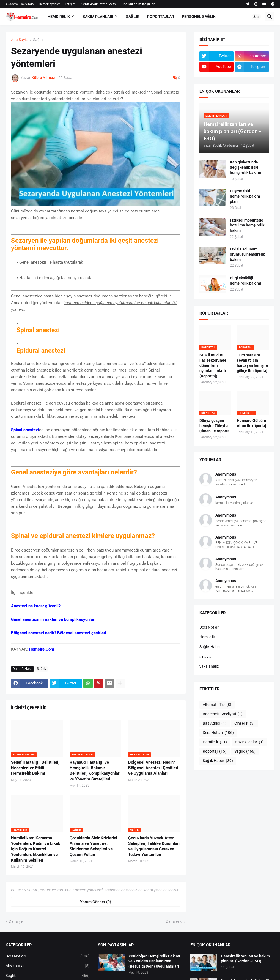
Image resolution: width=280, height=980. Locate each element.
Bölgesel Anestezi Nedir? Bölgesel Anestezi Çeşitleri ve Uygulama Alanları (153, 768)
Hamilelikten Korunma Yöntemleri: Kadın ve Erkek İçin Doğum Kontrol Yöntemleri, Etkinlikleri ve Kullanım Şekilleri (36, 849)
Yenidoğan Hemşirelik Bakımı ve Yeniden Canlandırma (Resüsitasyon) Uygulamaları (154, 961)
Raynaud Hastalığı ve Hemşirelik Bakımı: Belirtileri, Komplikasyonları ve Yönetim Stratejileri (95, 771)
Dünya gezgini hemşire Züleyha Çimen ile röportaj (215, 426)
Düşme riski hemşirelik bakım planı (245, 196)
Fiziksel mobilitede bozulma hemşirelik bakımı (247, 225)
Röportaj (215, 752)
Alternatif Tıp (217, 705)
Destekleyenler (49, 4)
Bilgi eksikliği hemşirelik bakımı (245, 281)
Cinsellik (245, 724)
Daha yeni (17, 921)
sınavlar (206, 657)
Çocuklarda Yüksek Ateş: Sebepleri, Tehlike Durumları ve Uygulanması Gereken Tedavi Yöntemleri (154, 846)
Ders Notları (209, 627)
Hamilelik (207, 637)
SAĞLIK (133, 17)
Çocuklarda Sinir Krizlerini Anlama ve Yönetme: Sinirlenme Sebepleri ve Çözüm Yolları (93, 846)
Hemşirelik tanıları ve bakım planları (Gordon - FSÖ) (245, 959)
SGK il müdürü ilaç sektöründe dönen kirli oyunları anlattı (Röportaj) (213, 365)
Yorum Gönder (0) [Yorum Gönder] (96, 902)
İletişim (70, 4)
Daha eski (174, 921)
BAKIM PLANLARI (98, 17)
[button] (256, 17)
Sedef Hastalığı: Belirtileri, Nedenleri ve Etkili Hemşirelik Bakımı (35, 768)
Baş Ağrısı (215, 724)
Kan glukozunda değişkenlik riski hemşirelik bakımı (245, 167)
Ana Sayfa (20, 40)
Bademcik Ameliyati (223, 714)
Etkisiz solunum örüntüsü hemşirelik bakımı (247, 254)
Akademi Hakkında (20, 4)
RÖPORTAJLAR (161, 17)
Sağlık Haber (210, 647)
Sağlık (38, 40)
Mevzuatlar (48, 966)
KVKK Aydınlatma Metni (99, 4)
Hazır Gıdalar (249, 742)
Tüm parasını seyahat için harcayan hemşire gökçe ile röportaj (252, 363)
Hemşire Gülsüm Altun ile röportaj (252, 423)
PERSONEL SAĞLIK (199, 17)
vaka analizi (209, 666)
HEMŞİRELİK (59, 17)
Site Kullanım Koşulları (138, 4)
